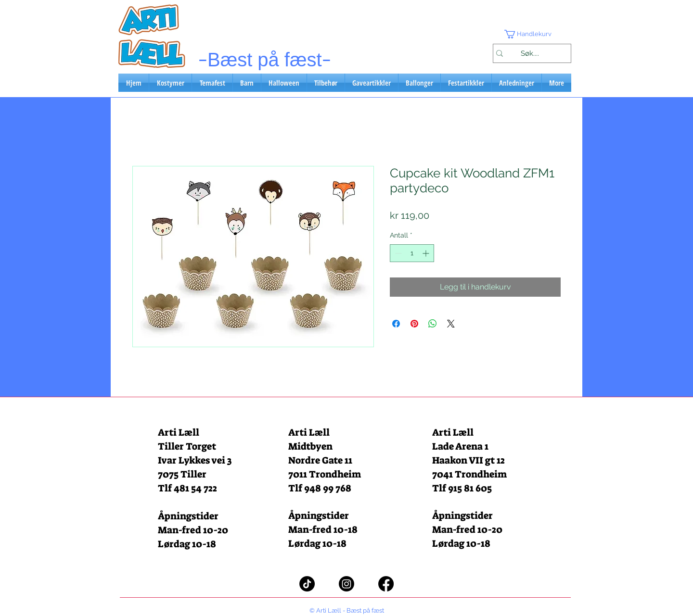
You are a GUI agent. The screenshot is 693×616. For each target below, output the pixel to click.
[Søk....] (530, 53)
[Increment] (427, 253)
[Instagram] (346, 584)
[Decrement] (397, 253)
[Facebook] (386, 584)
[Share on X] (451, 324)
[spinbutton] (412, 253)
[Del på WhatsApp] (433, 324)
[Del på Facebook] (396, 324)
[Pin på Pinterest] (414, 324)
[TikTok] (307, 584)
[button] (532, 34)
